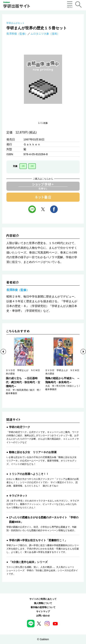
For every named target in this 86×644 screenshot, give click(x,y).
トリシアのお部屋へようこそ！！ (29, 474)
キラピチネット (18, 496)
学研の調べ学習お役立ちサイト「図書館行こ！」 (38, 540)
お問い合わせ (43, 616)
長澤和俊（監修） (17, 34)
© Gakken (43, 639)
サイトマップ (43, 611)
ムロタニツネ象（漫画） (45, 34)
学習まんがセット (15, 23)
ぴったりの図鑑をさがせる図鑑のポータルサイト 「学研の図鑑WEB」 (44, 520)
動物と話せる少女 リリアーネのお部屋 (33, 452)
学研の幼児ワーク (20, 427)
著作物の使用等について (43, 607)
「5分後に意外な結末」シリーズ (28, 562)
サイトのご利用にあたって (43, 599)
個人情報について (43, 603)
